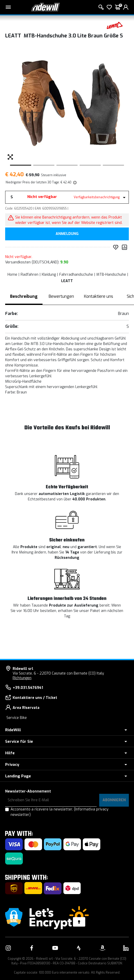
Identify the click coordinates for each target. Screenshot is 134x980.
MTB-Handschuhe (111, 275)
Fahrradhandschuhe (76, 275)
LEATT (67, 281)
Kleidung (49, 275)
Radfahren (30, 275)
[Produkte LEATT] (115, 25)
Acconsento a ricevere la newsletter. (60, 812)
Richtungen (22, 678)
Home (12, 275)
